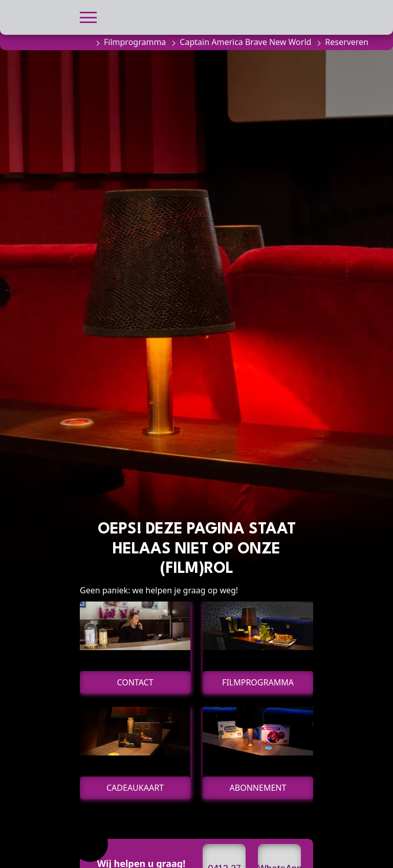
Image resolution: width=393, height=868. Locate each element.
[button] (88, 16)
